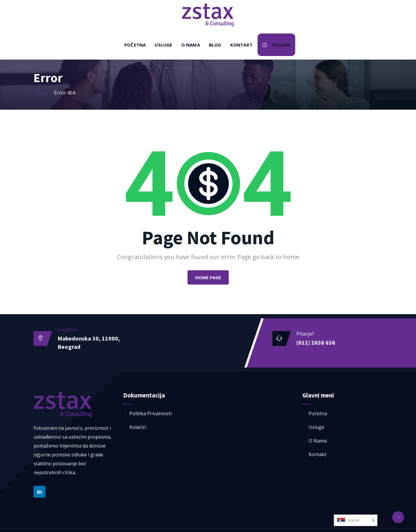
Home (40, 93)
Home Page (208, 277)
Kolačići (138, 427)
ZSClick (276, 45)
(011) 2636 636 (316, 342)
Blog (215, 45)
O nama (191, 45)
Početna (135, 45)
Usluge (163, 45)
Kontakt (241, 45)
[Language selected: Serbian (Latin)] (356, 520)
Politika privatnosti (150, 413)
